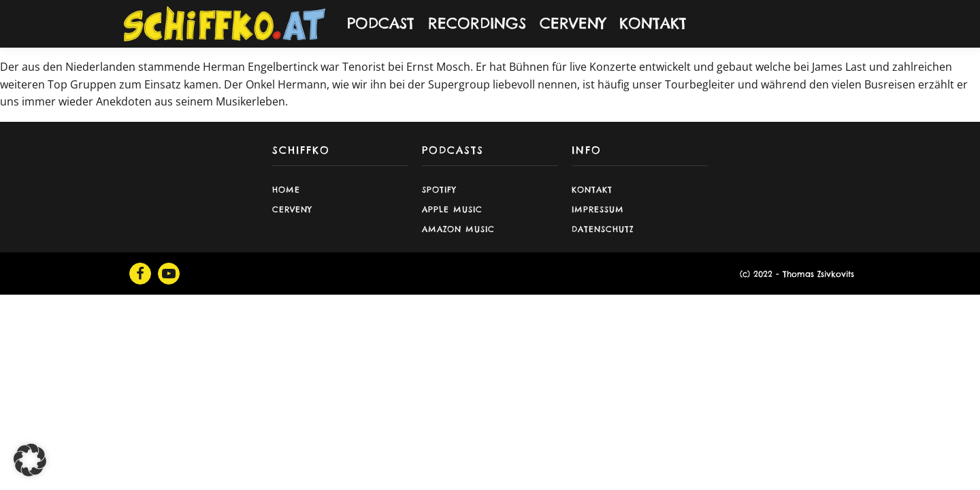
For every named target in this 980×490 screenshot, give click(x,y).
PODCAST (381, 23)
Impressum (598, 209)
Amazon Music (458, 229)
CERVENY (573, 23)
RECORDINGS (477, 23)
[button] (30, 460)
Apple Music (452, 209)
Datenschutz (603, 229)
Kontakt (592, 190)
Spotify (439, 190)
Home (286, 190)
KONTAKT (653, 23)
